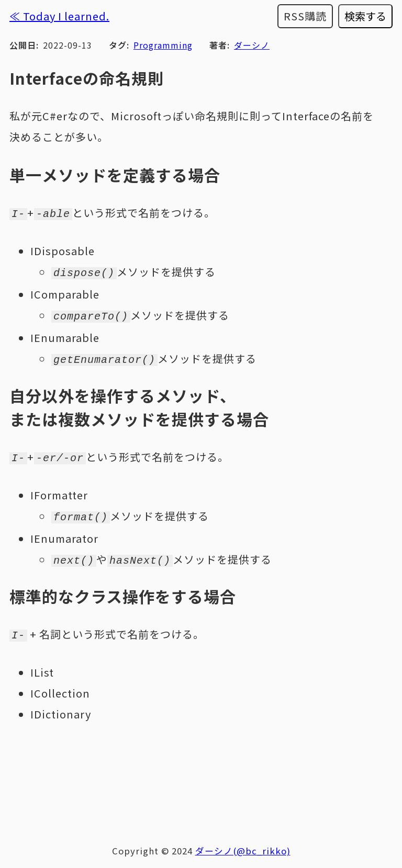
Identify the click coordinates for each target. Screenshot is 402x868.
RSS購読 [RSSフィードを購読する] (305, 16)
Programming (163, 45)
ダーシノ (252, 45)
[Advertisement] (201, 771)
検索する (365, 16)
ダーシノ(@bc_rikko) (243, 842)
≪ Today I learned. (59, 16)
